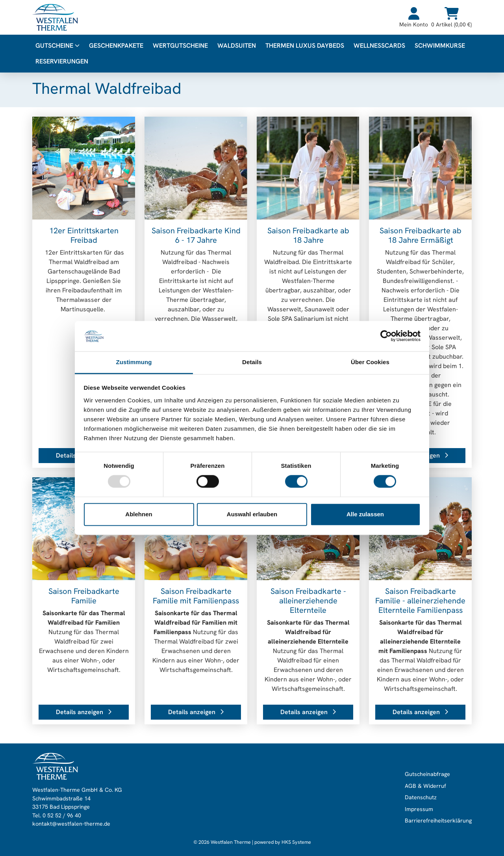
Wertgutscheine (180, 46)
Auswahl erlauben (252, 514)
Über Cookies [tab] (370, 362)
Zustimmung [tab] (134, 362)
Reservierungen (62, 61)
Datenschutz (421, 798)
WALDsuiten (237, 46)
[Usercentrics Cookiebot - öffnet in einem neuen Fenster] (386, 336)
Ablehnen (139, 514)
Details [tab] (252, 362)
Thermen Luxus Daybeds (305, 46)
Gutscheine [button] (57, 46)
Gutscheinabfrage (427, 774)
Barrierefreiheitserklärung (438, 821)
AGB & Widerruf (425, 786)
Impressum (419, 809)
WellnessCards (379, 46)
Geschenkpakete (116, 46)
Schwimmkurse (440, 46)
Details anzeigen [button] (84, 712)
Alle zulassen (365, 514)
